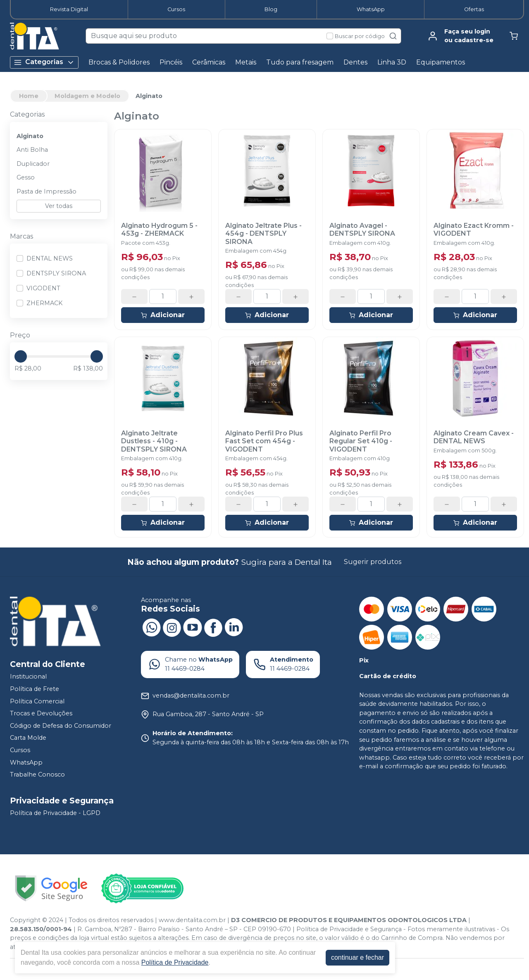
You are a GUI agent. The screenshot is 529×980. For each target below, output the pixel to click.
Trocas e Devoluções (41, 713)
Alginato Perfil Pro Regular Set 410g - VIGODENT (361, 441)
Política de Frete (35, 689)
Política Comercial (37, 701)
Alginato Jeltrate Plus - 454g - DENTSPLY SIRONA (263, 233)
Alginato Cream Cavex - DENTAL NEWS (474, 437)
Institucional (28, 677)
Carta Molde (28, 738)
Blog (271, 9)
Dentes (355, 62)
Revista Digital (69, 9)
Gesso (26, 177)
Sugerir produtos (373, 562)
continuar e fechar (357, 957)
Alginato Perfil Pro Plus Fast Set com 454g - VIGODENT (264, 441)
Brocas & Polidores (119, 62)
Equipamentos (441, 62)
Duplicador (33, 164)
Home (29, 96)
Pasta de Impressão (46, 191)
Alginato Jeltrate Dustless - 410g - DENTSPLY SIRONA (154, 441)
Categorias (44, 62)
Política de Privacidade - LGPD (55, 813)
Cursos (176, 9)
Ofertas (474, 9)
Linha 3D (392, 62)
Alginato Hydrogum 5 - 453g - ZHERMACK (159, 229)
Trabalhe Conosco (37, 774)
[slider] (21, 356)
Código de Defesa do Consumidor (61, 726)
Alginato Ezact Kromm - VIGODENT (474, 229)
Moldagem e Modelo (87, 96)
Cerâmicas (209, 62)
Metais (246, 62)
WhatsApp (371, 9)
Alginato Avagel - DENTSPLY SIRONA (362, 229)
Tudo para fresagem (300, 62)
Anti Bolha (32, 150)
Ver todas (59, 206)
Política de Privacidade (175, 962)
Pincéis (171, 62)
